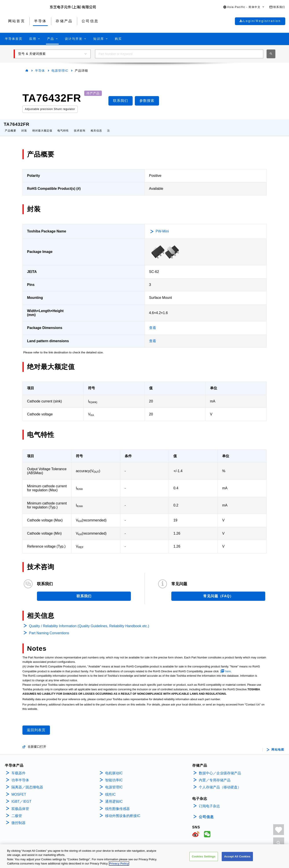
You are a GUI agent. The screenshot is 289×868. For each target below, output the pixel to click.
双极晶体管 (20, 804)
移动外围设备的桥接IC (123, 811)
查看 (153, 323)
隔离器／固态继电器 (27, 783)
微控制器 (18, 818)
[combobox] (179, 54)
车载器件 (18, 769)
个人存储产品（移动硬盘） (220, 783)
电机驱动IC (114, 769)
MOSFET (19, 790)
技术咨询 (80, 126)
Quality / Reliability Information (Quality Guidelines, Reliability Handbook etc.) (89, 622)
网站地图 (278, 745)
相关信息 (96, 126)
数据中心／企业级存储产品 (220, 769)
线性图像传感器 (117, 804)
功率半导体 (20, 776)
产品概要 (11, 126)
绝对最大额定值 (42, 126)
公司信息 (206, 812)
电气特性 (63, 126)
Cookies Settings (204, 856)
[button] (244, 7)
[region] (144, 856)
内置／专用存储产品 (215, 776)
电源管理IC (60, 71)
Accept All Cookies (237, 856)
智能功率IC (114, 776)
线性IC (110, 790)
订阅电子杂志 (209, 802)
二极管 (17, 811)
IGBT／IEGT (21, 797)
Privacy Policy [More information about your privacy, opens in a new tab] (119, 863)
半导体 (40, 71)
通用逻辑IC (114, 797)
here (228, 667)
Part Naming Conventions (49, 629)
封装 (24, 126)
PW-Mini (162, 227)
